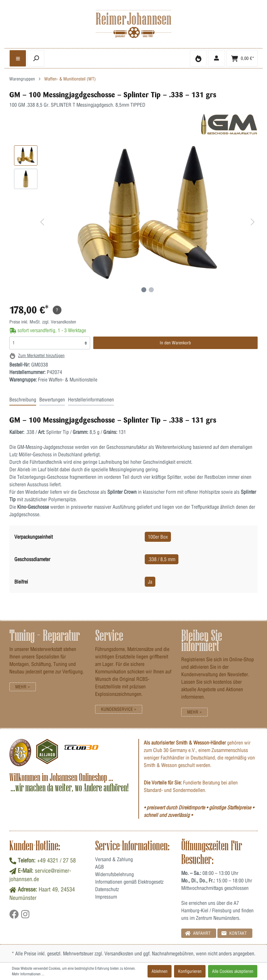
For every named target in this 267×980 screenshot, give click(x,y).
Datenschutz (107, 889)
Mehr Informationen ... (28, 974)
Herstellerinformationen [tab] (91, 400)
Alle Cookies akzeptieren (233, 971)
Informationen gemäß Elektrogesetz (129, 882)
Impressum (106, 897)
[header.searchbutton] (36, 58)
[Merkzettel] (198, 58)
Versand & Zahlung (114, 859)
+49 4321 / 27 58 (56, 860)
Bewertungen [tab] (52, 400)
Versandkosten (119, 953)
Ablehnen (160, 971)
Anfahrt (198, 933)
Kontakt (234, 933)
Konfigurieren (190, 971)
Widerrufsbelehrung (114, 874)
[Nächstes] (253, 223)
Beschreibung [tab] (23, 400)
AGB (100, 867)
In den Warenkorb (175, 343)
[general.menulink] (18, 58)
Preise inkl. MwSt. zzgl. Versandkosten (43, 322)
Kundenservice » (119, 709)
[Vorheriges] (42, 223)
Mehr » (23, 687)
